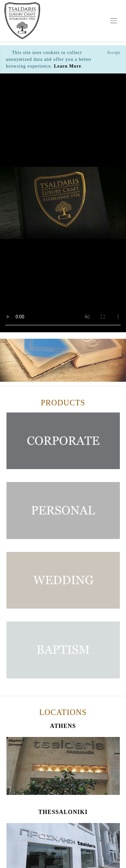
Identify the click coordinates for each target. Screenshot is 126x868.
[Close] (113, 52)
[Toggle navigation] (114, 21)
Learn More (68, 66)
